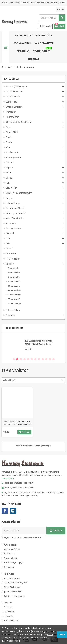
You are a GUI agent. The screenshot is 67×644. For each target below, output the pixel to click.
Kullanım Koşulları (12, 578)
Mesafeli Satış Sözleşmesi (16, 583)
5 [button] (28, 359)
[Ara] (52, 18)
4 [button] (25, 359)
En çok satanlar (10, 558)
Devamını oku (8, 478)
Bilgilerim (8, 607)
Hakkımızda (9, 574)
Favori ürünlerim (11, 620)
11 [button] (50, 359)
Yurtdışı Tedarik (11, 545)
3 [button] (21, 359)
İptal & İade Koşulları (13, 592)
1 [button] (14, 359)
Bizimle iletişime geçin (14, 563)
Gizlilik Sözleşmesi (12, 587)
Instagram (13, 511)
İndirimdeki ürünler (12, 549)
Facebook (5, 511)
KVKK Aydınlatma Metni (14, 596)
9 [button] (43, 359)
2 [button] (17, 359)
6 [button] (32, 359)
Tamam (56, 531)
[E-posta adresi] (24, 531)
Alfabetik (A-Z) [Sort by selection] (10, 380)
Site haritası (9, 567)
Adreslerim (8, 616)
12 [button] (54, 359)
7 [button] (35, 359)
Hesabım (8, 603)
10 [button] (46, 359)
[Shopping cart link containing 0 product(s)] (60, 26)
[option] (33, 345)
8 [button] (39, 359)
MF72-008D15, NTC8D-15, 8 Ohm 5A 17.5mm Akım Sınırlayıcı (17, 423)
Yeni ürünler (9, 554)
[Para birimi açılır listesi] (61, 9)
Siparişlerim (9, 612)
